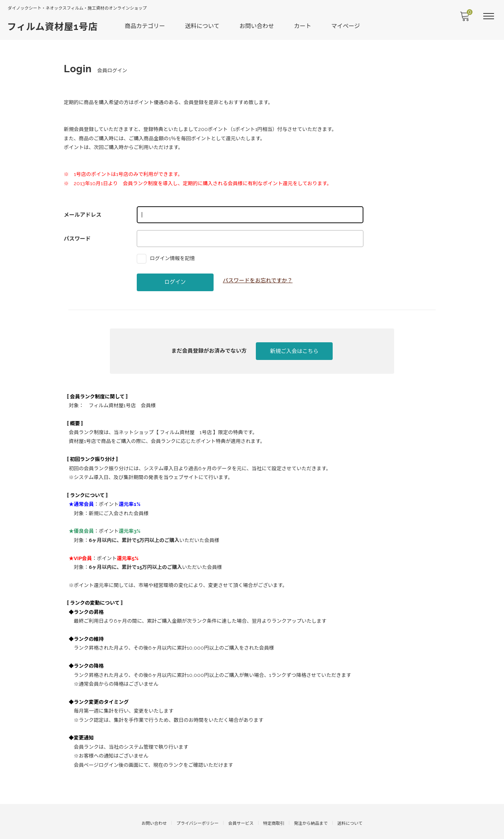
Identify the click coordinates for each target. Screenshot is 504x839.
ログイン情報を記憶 (168, 254)
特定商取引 (274, 803)
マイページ (346, 25)
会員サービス (241, 803)
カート (303, 25)
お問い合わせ (257, 25)
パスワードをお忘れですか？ (258, 275)
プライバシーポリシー (197, 803)
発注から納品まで (311, 803)
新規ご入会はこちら (294, 347)
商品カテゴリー (145, 25)
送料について (203, 25)
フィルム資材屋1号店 (53, 26)
